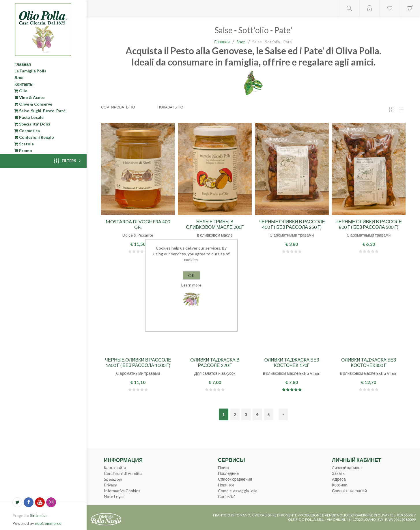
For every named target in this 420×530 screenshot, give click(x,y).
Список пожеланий (349, 491)
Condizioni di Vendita (123, 473)
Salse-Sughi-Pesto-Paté (40, 111)
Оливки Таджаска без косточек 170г (292, 362)
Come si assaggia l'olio (238, 491)
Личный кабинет (347, 468)
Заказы (339, 473)
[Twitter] (17, 502)
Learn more (191, 285)
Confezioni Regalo (34, 137)
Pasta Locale (29, 117)
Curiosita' (226, 496)
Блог (19, 77)
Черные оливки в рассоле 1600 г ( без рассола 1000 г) (138, 362)
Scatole (24, 144)
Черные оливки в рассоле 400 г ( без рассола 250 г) (292, 224)
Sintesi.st (39, 515)
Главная (23, 64)
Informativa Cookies (122, 491)
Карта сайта (115, 468)
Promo (23, 150)
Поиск (224, 468)
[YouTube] (40, 502)
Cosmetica (27, 131)
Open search (349, 8)
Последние (228, 473)
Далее (283, 414)
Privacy (110, 485)
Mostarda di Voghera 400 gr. (138, 224)
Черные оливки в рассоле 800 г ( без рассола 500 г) (369, 224)
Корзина (340, 485)
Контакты (24, 84)
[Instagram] (51, 502)
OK (191, 275)
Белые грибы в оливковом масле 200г (215, 224)
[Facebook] (29, 502)
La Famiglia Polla (30, 71)
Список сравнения (235, 479)
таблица (392, 109)
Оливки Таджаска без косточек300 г (369, 362)
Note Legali (114, 496)
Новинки (226, 485)
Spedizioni (113, 479)
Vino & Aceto (30, 97)
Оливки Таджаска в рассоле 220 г (215, 362)
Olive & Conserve (33, 104)
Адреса (339, 479)
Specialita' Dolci (32, 124)
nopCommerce (48, 523)
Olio (21, 91)
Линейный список (401, 109)
